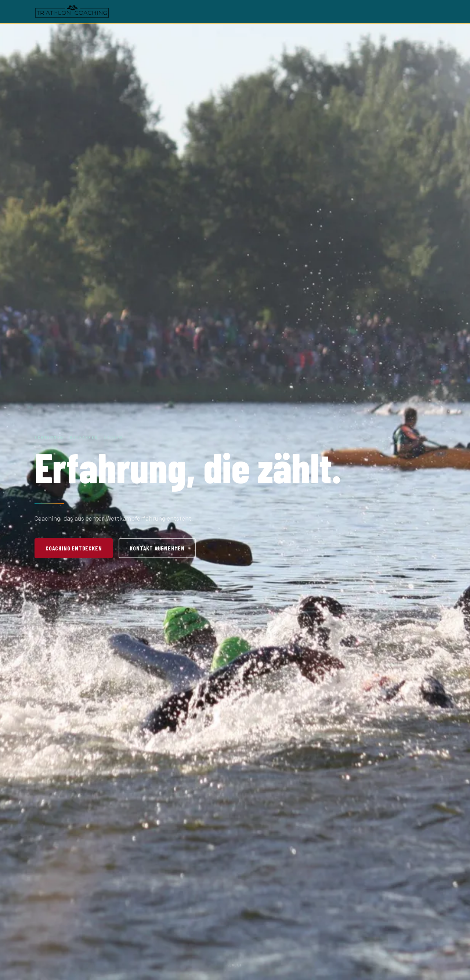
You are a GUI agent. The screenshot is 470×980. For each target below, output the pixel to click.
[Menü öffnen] (430, 11)
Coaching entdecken (74, 548)
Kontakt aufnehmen (157, 548)
